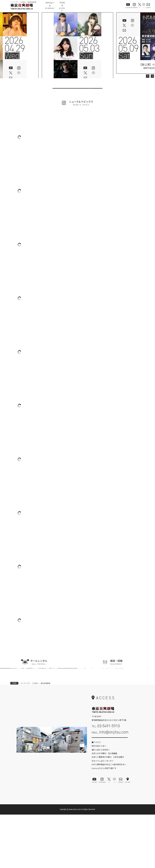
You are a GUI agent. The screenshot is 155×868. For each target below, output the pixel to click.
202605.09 (128, 45)
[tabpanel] (77, 55)
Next (152, 76)
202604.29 (15, 45)
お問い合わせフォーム (110, 794)
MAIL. (110, 786)
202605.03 (89, 45)
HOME (14, 737)
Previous (148, 76)
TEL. (106, 779)
